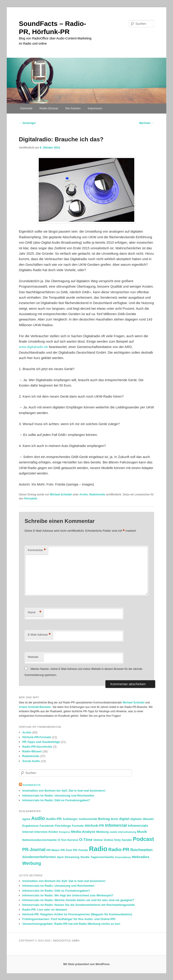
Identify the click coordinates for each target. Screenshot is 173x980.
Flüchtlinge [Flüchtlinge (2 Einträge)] (63, 826)
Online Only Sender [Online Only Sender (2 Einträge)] (118, 840)
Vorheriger (27, 123)
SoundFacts (32, 785)
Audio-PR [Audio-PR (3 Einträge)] (54, 819)
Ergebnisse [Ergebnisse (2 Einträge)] (31, 826)
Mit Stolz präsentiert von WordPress (86, 964)
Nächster (147, 123)
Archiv (84, 495)
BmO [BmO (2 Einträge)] (114, 819)
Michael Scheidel (61, 495)
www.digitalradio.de (33, 347)
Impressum (95, 108)
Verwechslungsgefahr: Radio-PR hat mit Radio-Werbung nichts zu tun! (71, 924)
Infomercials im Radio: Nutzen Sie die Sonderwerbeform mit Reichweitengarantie (79, 905)
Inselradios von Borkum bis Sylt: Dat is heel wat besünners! (64, 791)
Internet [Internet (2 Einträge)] (28, 832)
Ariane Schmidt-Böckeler (35, 707)
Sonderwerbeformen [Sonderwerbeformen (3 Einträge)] (39, 857)
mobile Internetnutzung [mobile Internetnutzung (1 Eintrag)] (123, 832)
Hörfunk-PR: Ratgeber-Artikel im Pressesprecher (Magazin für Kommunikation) (77, 914)
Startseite (26, 108)
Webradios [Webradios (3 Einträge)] (141, 857)
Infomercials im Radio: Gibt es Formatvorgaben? (56, 800)
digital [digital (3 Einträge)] (124, 819)
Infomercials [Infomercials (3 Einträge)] (138, 825)
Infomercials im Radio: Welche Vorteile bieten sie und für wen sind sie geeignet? (78, 900)
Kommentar (37, 550)
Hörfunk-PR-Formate (37, 737)
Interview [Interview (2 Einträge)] (41, 832)
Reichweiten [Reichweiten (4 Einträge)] (142, 850)
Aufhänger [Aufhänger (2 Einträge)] (70, 819)
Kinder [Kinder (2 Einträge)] (53, 832)
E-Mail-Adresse (39, 635)
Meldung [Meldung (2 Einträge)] (102, 832)
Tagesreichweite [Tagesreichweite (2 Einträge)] (102, 857)
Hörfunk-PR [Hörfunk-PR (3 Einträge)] (94, 825)
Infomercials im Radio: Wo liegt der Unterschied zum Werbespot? (68, 895)
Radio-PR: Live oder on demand (44, 910)
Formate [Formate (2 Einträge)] (78, 826)
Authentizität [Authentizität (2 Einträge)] (88, 819)
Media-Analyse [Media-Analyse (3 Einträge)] (83, 832)
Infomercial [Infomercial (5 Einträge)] (116, 825)
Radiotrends (97, 495)
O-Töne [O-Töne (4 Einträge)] (86, 840)
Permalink (31, 499)
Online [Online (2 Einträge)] (98, 840)
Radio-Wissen (32, 751)
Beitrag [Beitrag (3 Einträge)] (104, 819)
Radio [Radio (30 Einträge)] (98, 849)
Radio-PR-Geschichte (37, 747)
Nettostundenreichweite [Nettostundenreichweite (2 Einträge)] (40, 840)
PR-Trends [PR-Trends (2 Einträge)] (80, 850)
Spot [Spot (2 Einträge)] (60, 857)
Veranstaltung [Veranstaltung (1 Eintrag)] (123, 857)
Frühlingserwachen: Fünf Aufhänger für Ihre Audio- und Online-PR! (69, 919)
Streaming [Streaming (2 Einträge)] (72, 857)
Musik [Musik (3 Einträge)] (142, 832)
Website (33, 657)
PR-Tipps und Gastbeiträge (41, 742)
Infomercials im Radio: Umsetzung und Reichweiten (58, 796)
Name (34, 612)
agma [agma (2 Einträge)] (26, 819)
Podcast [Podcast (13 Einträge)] (143, 839)
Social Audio (31, 761)
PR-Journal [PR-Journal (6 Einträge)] (34, 850)
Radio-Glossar (49, 108)
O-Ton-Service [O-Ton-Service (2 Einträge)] (68, 840)
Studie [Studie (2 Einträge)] (85, 857)
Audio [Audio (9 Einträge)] (38, 818)
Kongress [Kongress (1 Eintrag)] (65, 832)
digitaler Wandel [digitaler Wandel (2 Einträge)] (142, 819)
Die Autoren (73, 108)
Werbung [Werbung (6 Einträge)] (32, 863)
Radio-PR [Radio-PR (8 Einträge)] (119, 849)
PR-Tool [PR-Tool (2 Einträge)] (66, 850)
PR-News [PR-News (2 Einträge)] (53, 850)
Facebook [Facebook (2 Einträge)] (47, 826)
